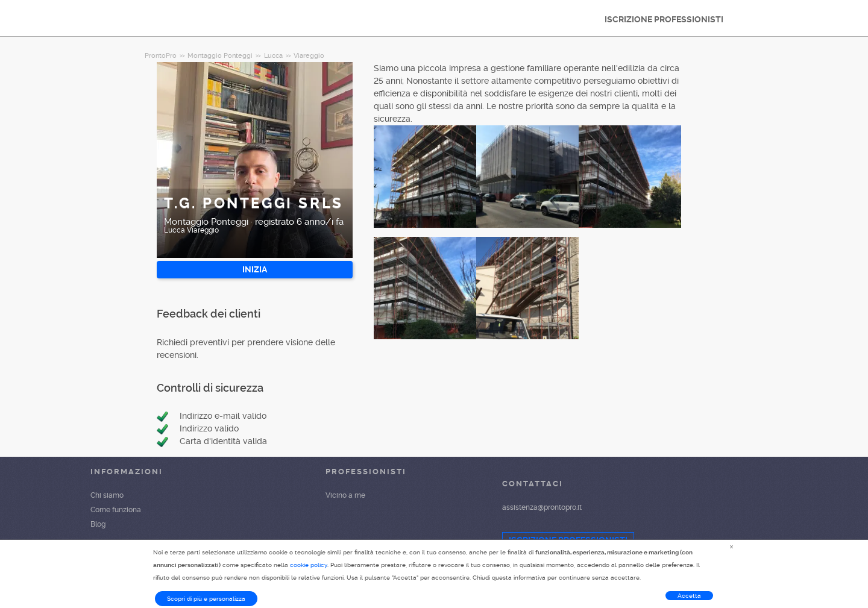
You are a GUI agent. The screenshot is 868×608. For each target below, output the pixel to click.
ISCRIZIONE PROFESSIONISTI (664, 19)
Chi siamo (107, 495)
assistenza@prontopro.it (542, 507)
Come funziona (116, 510)
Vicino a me (345, 495)
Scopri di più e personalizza (206, 599)
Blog (98, 524)
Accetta (689, 596)
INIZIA (255, 269)
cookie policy (309, 565)
